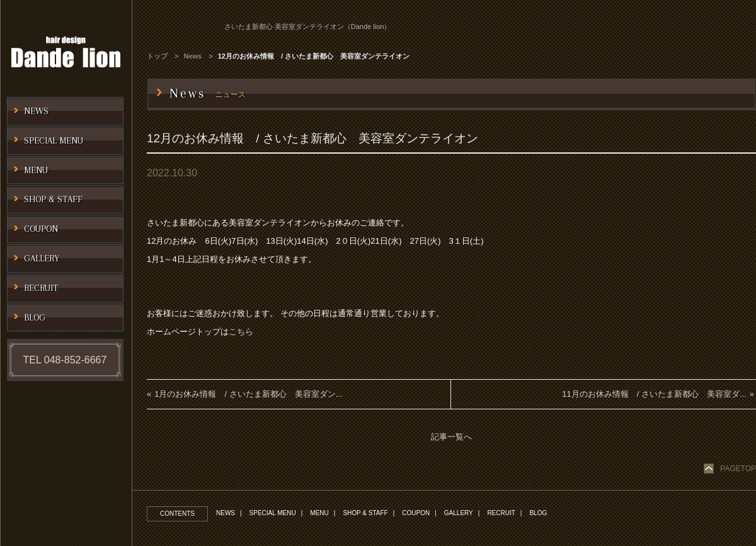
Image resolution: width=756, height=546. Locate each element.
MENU (319, 513)
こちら (241, 332)
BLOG (538, 513)
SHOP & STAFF (365, 513)
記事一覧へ (451, 437)
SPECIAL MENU (273, 513)
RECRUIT (501, 513)
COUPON (416, 513)
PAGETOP (738, 469)
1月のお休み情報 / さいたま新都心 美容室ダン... (248, 394)
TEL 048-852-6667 (65, 360)
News (193, 56)
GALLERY (459, 513)
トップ (157, 56)
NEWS (226, 513)
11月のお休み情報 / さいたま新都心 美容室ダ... (654, 394)
